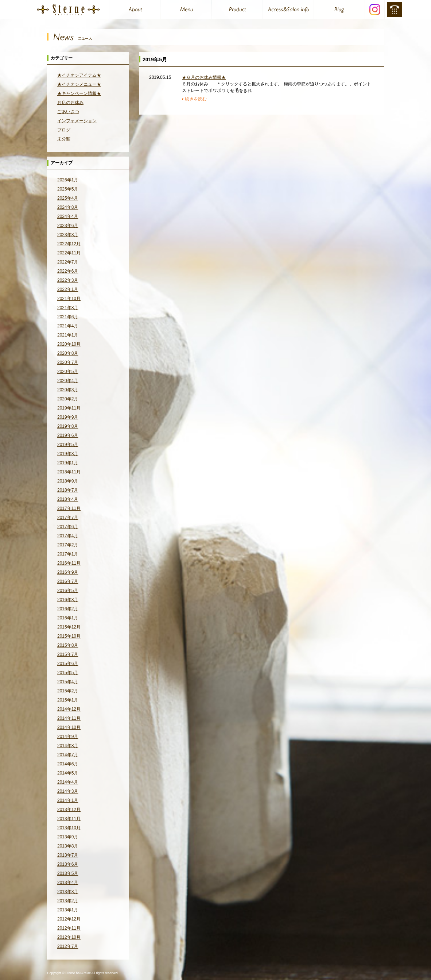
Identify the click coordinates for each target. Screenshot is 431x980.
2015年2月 (68, 691)
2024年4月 (68, 216)
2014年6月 (68, 764)
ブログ (64, 130)
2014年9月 (68, 737)
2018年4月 (68, 499)
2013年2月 (68, 901)
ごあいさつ (68, 112)
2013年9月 (68, 837)
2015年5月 (68, 673)
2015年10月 (69, 636)
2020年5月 (68, 372)
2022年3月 (68, 280)
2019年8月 (68, 426)
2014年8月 (68, 746)
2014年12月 (69, 709)
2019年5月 (68, 445)
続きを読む (196, 99)
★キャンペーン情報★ (79, 93)
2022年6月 (68, 271)
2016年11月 (69, 563)
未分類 (64, 139)
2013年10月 (69, 828)
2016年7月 (68, 581)
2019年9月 (68, 417)
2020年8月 (68, 353)
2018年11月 (69, 472)
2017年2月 (68, 545)
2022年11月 (69, 253)
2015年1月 (68, 700)
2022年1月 (68, 289)
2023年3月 (68, 235)
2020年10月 (69, 344)
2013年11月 (69, 819)
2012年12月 (69, 919)
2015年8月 (68, 645)
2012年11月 (69, 928)
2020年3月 (68, 390)
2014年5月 (68, 773)
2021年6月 (68, 317)
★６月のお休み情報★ (204, 77)
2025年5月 (68, 189)
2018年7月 (68, 490)
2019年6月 (68, 435)
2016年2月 (68, 609)
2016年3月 (68, 600)
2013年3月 (68, 892)
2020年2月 (68, 399)
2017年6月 (68, 527)
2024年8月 (68, 207)
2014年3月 (68, 791)
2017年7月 (68, 518)
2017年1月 (68, 554)
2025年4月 (68, 198)
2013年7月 (68, 855)
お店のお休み (70, 103)
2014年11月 (69, 718)
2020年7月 (68, 362)
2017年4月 (68, 536)
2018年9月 (68, 481)
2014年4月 (68, 782)
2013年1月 (68, 910)
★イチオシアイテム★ (79, 75)
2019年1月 (68, 463)
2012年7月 (68, 946)
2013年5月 (68, 873)
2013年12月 (69, 810)
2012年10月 (69, 937)
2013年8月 (68, 846)
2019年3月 (68, 454)
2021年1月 (68, 335)
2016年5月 (68, 591)
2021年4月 (68, 326)
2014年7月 (68, 755)
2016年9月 (68, 572)
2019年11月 (69, 408)
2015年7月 (68, 654)
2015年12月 (69, 627)
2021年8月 (68, 308)
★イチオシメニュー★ (79, 84)
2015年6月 (68, 664)
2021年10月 (69, 299)
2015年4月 (68, 682)
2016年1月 (68, 618)
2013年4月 (68, 883)
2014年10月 (69, 727)
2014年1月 (68, 800)
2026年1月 (68, 180)
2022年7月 (68, 262)
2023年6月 (68, 226)
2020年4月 (68, 381)
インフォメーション (77, 121)
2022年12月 (69, 244)
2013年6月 (68, 864)
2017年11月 (69, 508)
